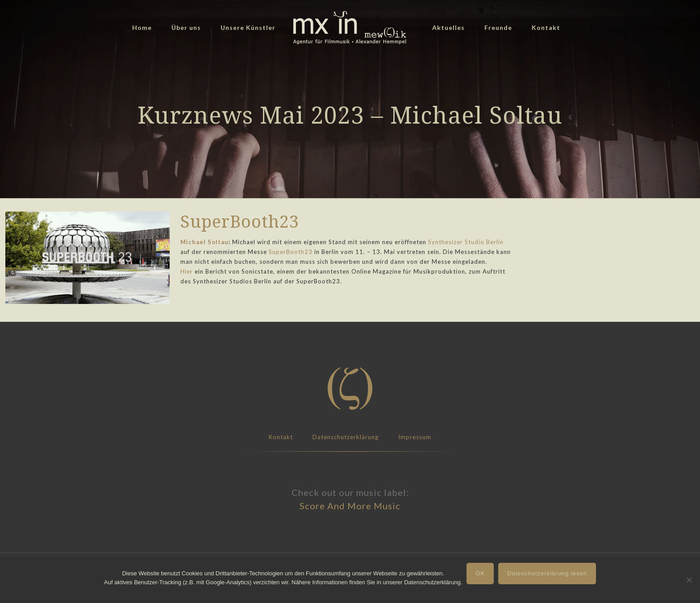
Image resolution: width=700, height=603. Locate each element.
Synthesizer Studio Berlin (466, 242)
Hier (187, 271)
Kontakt (281, 437)
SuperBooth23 (291, 252)
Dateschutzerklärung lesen (547, 573)
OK (480, 573)
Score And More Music (350, 506)
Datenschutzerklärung (346, 437)
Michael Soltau (204, 242)
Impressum (415, 437)
